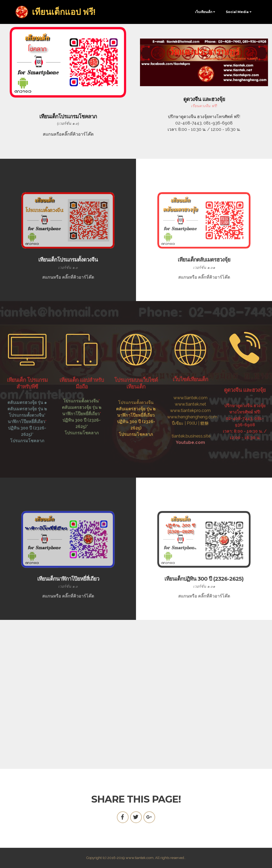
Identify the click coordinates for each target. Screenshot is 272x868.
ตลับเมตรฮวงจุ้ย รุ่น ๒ (82, 426)
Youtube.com (190, 475)
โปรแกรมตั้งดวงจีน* (27, 440)
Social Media (237, 12)
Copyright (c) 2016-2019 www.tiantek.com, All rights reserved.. (136, 858)
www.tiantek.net (190, 437)
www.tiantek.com (190, 431)
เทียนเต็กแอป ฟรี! (64, 12)
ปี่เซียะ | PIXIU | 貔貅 (190, 456)
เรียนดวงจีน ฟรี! (204, 106)
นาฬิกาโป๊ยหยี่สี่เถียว (26, 446)
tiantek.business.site (191, 469)
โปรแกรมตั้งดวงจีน (81, 420)
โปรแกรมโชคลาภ (27, 465)
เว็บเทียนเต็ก (204, 12)
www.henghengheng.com (192, 450)
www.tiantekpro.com (190, 443)
